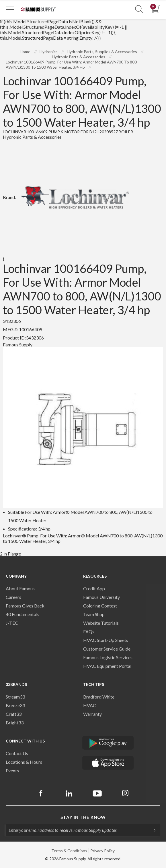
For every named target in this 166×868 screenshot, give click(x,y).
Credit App (94, 588)
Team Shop (94, 614)
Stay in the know (83, 817)
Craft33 (14, 714)
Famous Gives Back (25, 606)
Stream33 (15, 697)
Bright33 (15, 723)
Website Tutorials (101, 623)
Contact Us (17, 753)
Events (12, 770)
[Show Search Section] (139, 9)
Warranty (92, 714)
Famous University (101, 597)
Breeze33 (15, 705)
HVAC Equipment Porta (107, 666)
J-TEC (12, 623)
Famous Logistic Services (108, 657)
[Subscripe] (152, 830)
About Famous (20, 588)
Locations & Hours (24, 762)
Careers (13, 597)
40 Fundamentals (23, 614)
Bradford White (99, 697)
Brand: (68, 197)
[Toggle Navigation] (10, 9)
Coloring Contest (100, 606)
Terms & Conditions (69, 851)
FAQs (89, 631)
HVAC (90, 705)
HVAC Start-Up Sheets (106, 640)
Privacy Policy (102, 851)
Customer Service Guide (107, 649)
